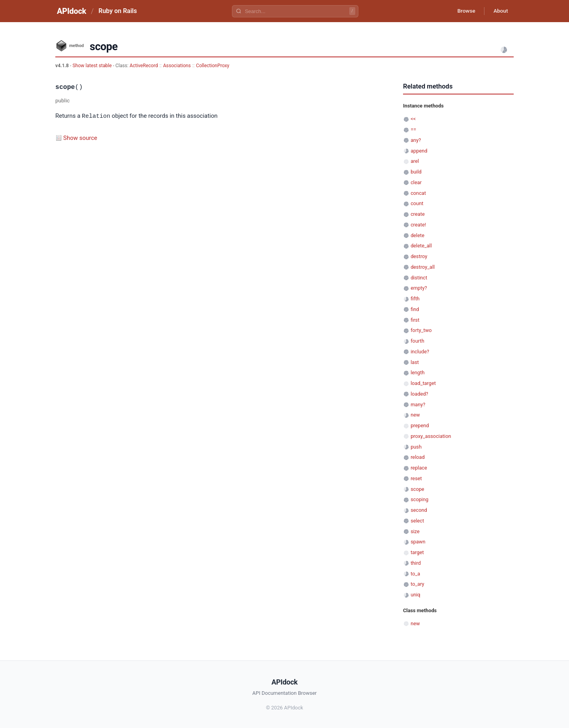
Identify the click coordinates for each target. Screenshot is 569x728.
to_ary (417, 584)
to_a (415, 574)
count (417, 203)
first (415, 320)
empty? (419, 288)
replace (419, 468)
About (500, 11)
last (415, 362)
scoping (419, 499)
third (416, 563)
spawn (418, 542)
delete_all (421, 246)
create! (418, 225)
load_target (423, 383)
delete (417, 235)
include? (420, 352)
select (417, 521)
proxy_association (431, 436)
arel (415, 161)
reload (417, 457)
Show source (80, 138)
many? (418, 405)
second (419, 510)
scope (417, 489)
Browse (464, 11)
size (415, 531)
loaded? (419, 394)
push (416, 447)
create (418, 214)
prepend (420, 425)
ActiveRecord (144, 66)
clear (416, 182)
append (419, 151)
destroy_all (423, 267)
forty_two (421, 330)
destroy (419, 256)
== (413, 129)
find (415, 309)
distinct (419, 278)
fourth (417, 341)
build (416, 172)
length (417, 372)
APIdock (72, 11)
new (415, 415)
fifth (415, 299)
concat (418, 193)
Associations (177, 66)
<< (413, 119)
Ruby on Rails (118, 11)
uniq (415, 595)
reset (416, 478)
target (417, 552)
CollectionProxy (213, 66)
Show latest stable (92, 66)
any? (416, 140)
